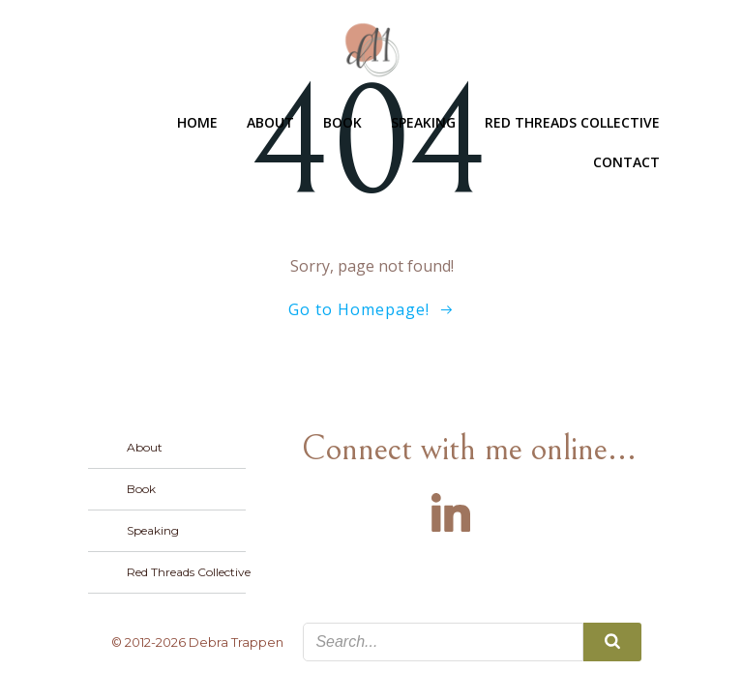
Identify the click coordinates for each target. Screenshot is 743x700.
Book (342, 122)
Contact (626, 162)
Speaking (423, 122)
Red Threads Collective (572, 122)
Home (197, 122)
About (270, 122)
